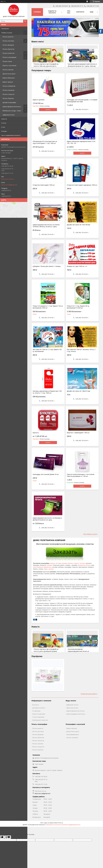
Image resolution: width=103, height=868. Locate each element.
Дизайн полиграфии (9, 102)
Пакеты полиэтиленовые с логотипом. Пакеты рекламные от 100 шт (81, 475)
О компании (36, 711)
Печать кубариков (9, 86)
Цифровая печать (9, 115)
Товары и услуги (7, 33)
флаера (65, 563)
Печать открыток (9, 94)
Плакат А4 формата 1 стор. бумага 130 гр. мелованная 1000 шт (48, 307)
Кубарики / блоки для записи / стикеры (47, 266)
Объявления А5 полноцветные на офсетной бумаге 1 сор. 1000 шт (45, 142)
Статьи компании (38, 717)
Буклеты (36, 433)
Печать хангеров (8, 90)
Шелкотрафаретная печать (76, 714)
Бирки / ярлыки (8, 82)
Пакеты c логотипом (9, 65)
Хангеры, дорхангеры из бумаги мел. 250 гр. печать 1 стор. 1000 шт (47, 392)
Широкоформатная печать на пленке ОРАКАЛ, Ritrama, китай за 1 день (46, 226)
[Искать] (25, 21)
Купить (48, 110)
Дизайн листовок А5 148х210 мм (78, 391)
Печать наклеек (8, 70)
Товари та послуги (52, 12)
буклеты (70, 563)
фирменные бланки (84, 565)
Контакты (36, 705)
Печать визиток (8, 37)
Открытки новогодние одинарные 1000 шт (82, 185)
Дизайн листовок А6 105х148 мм (78, 225)
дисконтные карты (73, 731)
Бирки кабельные (9, 78)
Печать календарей (9, 57)
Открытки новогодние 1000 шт (44, 185)
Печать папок (7, 61)
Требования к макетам (40, 720)
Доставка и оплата (39, 708)
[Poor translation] (8, 837)
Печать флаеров (8, 45)
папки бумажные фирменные (42, 567)
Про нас (69, 12)
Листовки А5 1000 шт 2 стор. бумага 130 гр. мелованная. (47, 350)
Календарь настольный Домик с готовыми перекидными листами (82, 101)
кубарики (50, 565)
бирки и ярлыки (72, 728)
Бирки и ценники (39, 100)
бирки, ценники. (49, 569)
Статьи (4, 123)
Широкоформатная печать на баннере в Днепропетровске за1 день (47, 519)
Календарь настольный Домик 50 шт (46, 474)
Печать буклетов (8, 49)
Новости (4, 119)
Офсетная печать (72, 708)
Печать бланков (8, 98)
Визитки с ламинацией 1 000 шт (78, 433)
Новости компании (39, 714)
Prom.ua (60, 823)
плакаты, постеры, (80, 563)
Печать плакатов (9, 53)
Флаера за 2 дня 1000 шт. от (77, 266)
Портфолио (5, 29)
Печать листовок (8, 41)
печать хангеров (72, 738)
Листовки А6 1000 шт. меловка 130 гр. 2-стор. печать (81, 350)
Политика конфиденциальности (71, 825)
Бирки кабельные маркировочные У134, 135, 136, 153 (81, 142)
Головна (37, 12)
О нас (3, 127)
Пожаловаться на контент (53, 825)
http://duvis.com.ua (7, 179)
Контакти (80, 12)
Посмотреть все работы (89, 694)
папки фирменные (73, 734)
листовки (58, 563)
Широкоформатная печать (12, 107)
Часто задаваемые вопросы (11, 135)
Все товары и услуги (90, 534)
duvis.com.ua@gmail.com (9, 185)
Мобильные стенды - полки (12, 111)
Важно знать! (38, 42)
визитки (52, 563)
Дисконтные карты (9, 74)
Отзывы (4, 131)
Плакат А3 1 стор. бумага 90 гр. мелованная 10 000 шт (78, 307)
